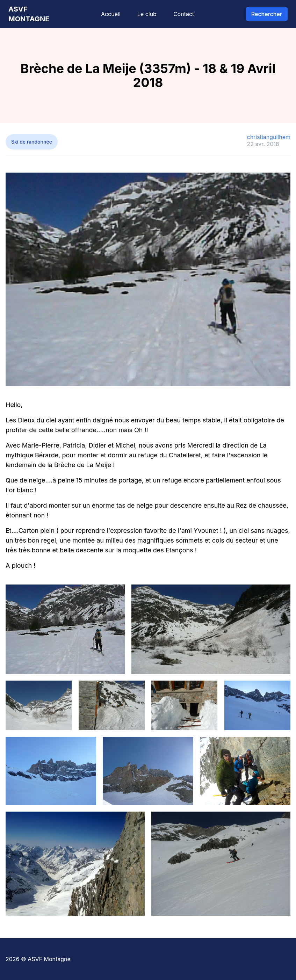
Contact (184, 14)
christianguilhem (269, 137)
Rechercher (267, 14)
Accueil (111, 14)
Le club (147, 14)
